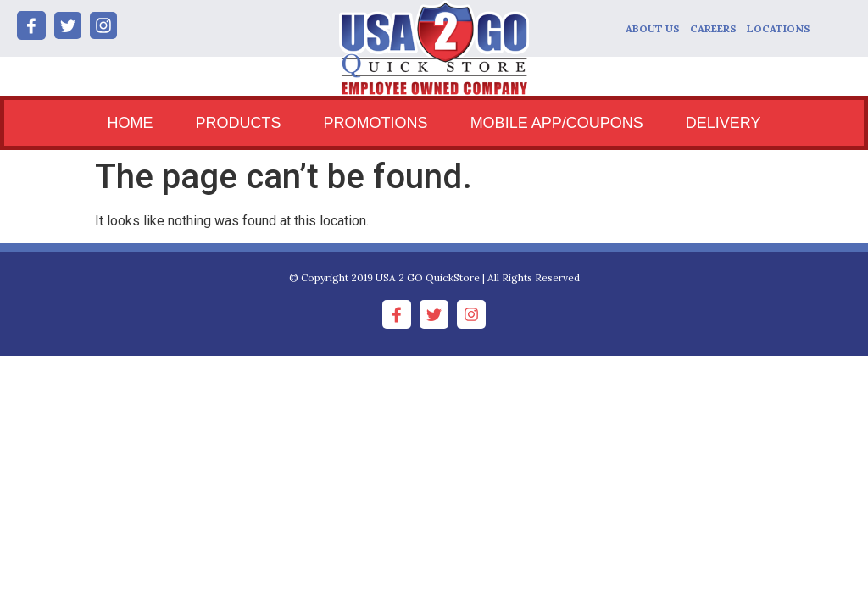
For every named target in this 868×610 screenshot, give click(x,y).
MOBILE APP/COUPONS (557, 123)
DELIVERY (723, 123)
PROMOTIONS (376, 123)
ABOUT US (653, 28)
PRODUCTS (239, 123)
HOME (131, 123)
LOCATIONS (779, 28)
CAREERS (713, 28)
